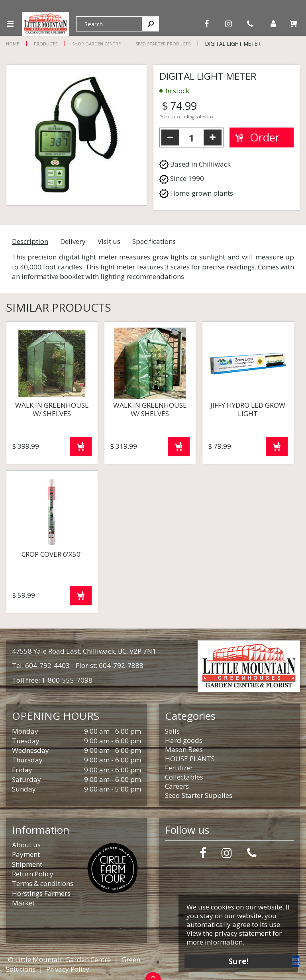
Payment (26, 854)
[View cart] (293, 24)
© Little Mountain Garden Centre (59, 959)
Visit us (109, 241)
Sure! (238, 961)
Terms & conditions (43, 883)
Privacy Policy (68, 969)
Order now (81, 447)
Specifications (154, 241)
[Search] (109, 24)
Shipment (27, 864)
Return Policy (33, 874)
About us (26, 845)
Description (30, 241)
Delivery (73, 241)
